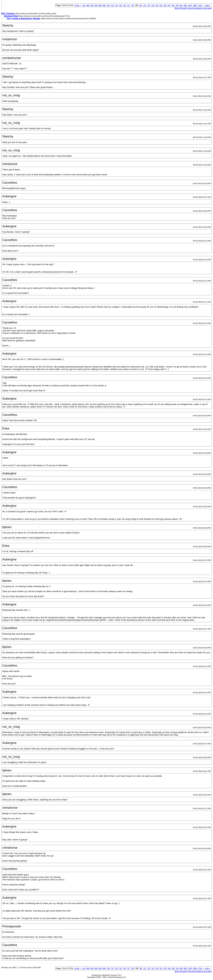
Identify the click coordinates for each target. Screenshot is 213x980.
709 (108, 5)
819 (181, 5)
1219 (190, 5)
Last (208, 5)
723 (153, 5)
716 (124, 5)
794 (177, 5)
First (77, 5)
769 (173, 5)
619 (92, 5)
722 (149, 5)
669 (100, 5)
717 (128, 5)
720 (141, 5)
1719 (200, 5)
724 (157, 5)
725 (161, 5)
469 (88, 5)
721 (145, 5)
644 (96, 5)
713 (112, 5)
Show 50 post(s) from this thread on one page (193, 8)
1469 (195, 5)
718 (132, 5)
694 (104, 5)
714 (116, 5)
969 (185, 5)
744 (169, 5)
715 (120, 5)
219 (84, 5)
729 (165, 5)
